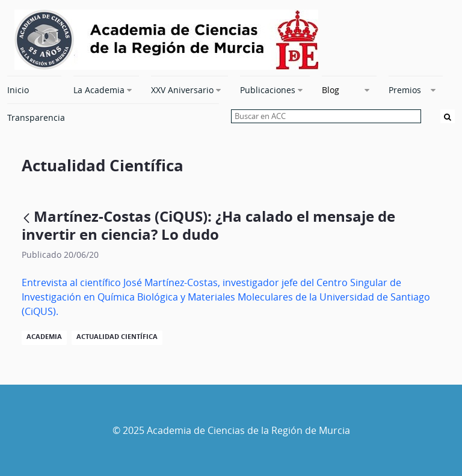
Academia (44, 337)
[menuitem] (34, 90)
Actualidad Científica (117, 337)
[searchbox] (326, 116)
